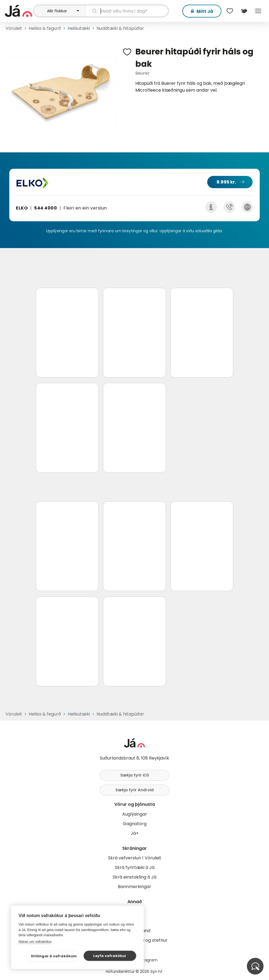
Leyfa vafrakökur (110, 956)
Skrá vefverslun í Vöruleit (135, 858)
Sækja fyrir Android (134, 790)
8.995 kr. (226, 182)
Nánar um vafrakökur (35, 942)
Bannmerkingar (134, 887)
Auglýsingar (135, 814)
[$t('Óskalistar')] (230, 11)
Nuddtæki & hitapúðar (120, 28)
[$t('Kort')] (244, 11)
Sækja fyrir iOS (135, 775)
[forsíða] (19, 11)
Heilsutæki (79, 28)
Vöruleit (14, 28)
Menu (258, 11)
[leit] (127, 11)
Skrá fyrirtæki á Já (135, 867)
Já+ (135, 833)
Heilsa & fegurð (45, 28)
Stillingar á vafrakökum (54, 956)
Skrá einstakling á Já (134, 877)
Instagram (148, 960)
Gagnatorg (135, 824)
